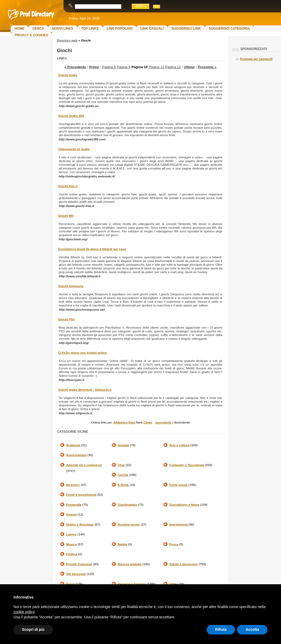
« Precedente (75, 67)
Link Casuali (152, 29)
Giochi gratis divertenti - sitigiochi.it (85, 390)
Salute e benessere (183, 564)
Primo (94, 67)
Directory (73, 485)
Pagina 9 (124, 67)
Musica (71, 544)
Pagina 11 (157, 67)
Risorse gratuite (130, 564)
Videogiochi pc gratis (74, 149)
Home (19, 29)
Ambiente (73, 445)
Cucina (123, 475)
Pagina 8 (109, 67)
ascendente (163, 422)
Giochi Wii (66, 216)
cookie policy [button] (24, 612)
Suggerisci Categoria (229, 29)
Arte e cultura (179, 445)
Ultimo (189, 67)
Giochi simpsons (71, 286)
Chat (121, 465)
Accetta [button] (252, 629)
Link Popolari (120, 29)
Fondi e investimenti (81, 495)
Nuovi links (63, 29)
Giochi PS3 (66, 319)
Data (132, 422)
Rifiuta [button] (221, 629)
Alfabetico (121, 422)
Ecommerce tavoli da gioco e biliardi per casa (92, 249)
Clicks (148, 422)
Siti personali (76, 574)
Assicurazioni (76, 455)
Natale (123, 544)
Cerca (38, 29)
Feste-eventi (178, 485)
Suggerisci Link (186, 29)
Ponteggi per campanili (256, 59)
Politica (72, 554)
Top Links (90, 29)
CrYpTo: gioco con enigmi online (82, 353)
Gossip (71, 514)
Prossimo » (207, 67)
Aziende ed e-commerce (84, 465)
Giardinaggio (127, 505)
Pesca (174, 544)
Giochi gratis (68, 75)
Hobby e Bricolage (80, 525)
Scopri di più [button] (33, 629)
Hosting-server (129, 525)
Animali (123, 445)
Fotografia (74, 505)
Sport (70, 584)
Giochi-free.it (68, 186)
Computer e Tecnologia (187, 465)
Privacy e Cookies (31, 35)
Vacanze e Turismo (132, 584)
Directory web (67, 40)
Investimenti (178, 525)
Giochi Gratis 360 (71, 116)
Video (174, 584)
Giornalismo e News (184, 505)
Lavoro (71, 534)
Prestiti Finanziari (79, 564)
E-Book (123, 485)
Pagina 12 (173, 67)
